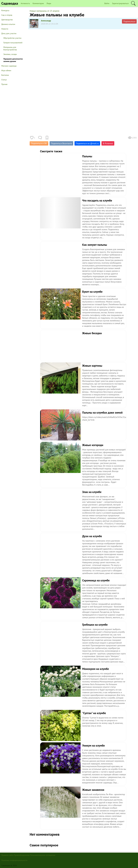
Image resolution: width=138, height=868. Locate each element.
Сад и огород (7, 15)
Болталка (5, 75)
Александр (46, 21)
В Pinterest (108, 143)
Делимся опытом (8, 24)
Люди (49, 3)
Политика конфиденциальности (14, 860)
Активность (25, 3)
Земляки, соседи (10, 54)
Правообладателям (22, 855)
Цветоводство (7, 20)
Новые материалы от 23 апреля (44, 11)
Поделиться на (87, 143)
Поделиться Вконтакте (61, 143)
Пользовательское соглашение (43, 855)
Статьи (4, 80)
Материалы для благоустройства (10, 48)
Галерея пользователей (13, 43)
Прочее (4, 84)
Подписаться (129, 21)
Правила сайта (7, 855)
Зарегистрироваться (120, 3)
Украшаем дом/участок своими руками (13, 60)
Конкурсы (5, 10)
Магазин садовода (9, 66)
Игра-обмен (6, 70)
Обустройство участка (12, 38)
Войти (107, 3)
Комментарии (38, 3)
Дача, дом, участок (9, 33)
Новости (5, 29)
